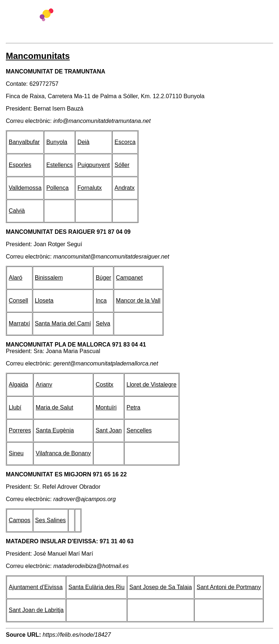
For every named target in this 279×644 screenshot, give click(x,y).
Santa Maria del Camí (63, 323)
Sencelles (139, 430)
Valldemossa (25, 188)
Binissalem (49, 278)
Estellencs (59, 165)
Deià (83, 142)
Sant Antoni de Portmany (229, 587)
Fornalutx (90, 188)
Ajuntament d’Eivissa (36, 587)
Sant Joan (109, 430)
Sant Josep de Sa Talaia (161, 587)
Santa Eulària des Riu (96, 587)
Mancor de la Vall (138, 301)
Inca (101, 301)
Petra (133, 407)
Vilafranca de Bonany (63, 453)
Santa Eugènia (55, 430)
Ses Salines (51, 520)
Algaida (18, 385)
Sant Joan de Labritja (36, 610)
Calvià (17, 211)
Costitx (104, 385)
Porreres (20, 430)
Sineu (16, 453)
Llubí (15, 407)
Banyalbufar (24, 142)
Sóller (122, 165)
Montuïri (106, 407)
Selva (103, 323)
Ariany (44, 385)
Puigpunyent (94, 165)
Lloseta (44, 301)
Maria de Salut (54, 407)
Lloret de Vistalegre (151, 385)
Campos (20, 520)
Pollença (57, 188)
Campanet (129, 278)
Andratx (124, 188)
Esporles (20, 165)
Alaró (15, 278)
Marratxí (19, 323)
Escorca (125, 142)
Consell (18, 301)
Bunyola (57, 142)
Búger (103, 278)
